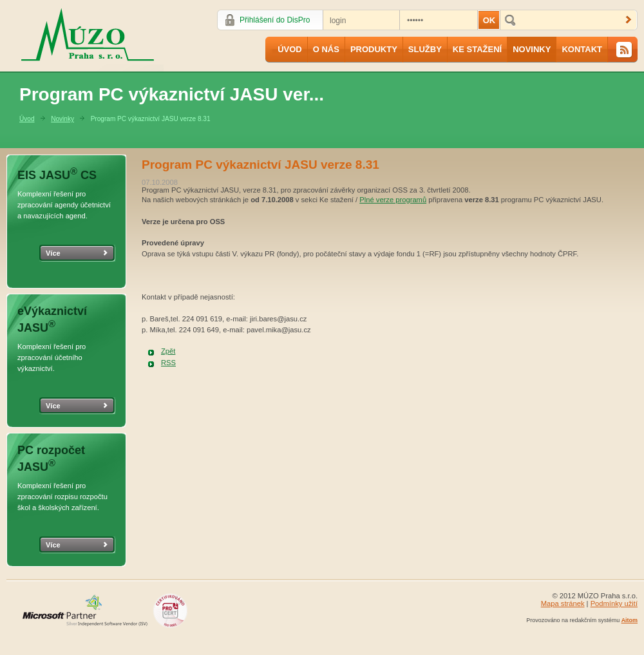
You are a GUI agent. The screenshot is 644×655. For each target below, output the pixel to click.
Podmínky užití (614, 603)
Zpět (168, 351)
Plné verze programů (393, 200)
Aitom (630, 620)
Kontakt (582, 49)
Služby (425, 49)
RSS (168, 363)
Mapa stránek (563, 603)
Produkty (374, 49)
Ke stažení (477, 49)
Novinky (532, 49)
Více (53, 253)
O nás (326, 49)
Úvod (290, 49)
